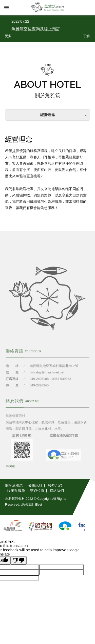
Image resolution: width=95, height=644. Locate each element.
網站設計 (27, 505)
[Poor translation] (18, 560)
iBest (39, 505)
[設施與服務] (16, 491)
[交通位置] (37, 491)
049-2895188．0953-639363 (50, 383)
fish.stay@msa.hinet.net (47, 377)
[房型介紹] (55, 486)
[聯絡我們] (57, 491)
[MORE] (11, 470)
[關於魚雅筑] (15, 486)
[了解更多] (8, 36)
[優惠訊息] (35, 486)
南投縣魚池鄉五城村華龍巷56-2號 (54, 370)
